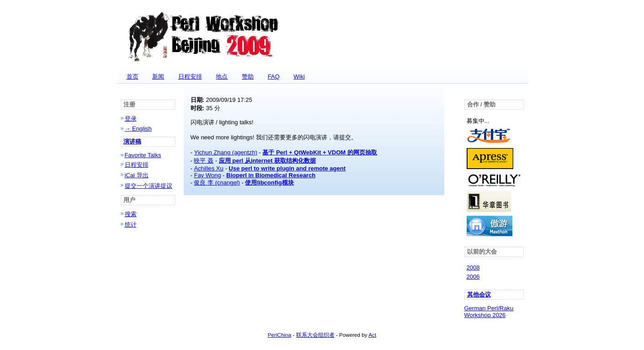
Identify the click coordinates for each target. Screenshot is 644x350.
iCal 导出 (137, 175)
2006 (473, 277)
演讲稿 (132, 141)
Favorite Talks (143, 155)
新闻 (158, 77)
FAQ (274, 77)
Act (372, 335)
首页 (133, 77)
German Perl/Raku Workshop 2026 (489, 312)
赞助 (248, 77)
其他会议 (479, 294)
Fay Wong (207, 175)
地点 (222, 77)
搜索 (131, 214)
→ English (138, 129)
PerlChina (279, 335)
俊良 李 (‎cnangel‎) (217, 183)
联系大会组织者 (315, 335)
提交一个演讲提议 (149, 186)
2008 (473, 268)
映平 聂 (204, 161)
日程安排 (190, 77)
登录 (131, 119)
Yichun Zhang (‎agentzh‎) (225, 152)
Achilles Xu (208, 168)
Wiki (299, 77)
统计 (131, 225)
